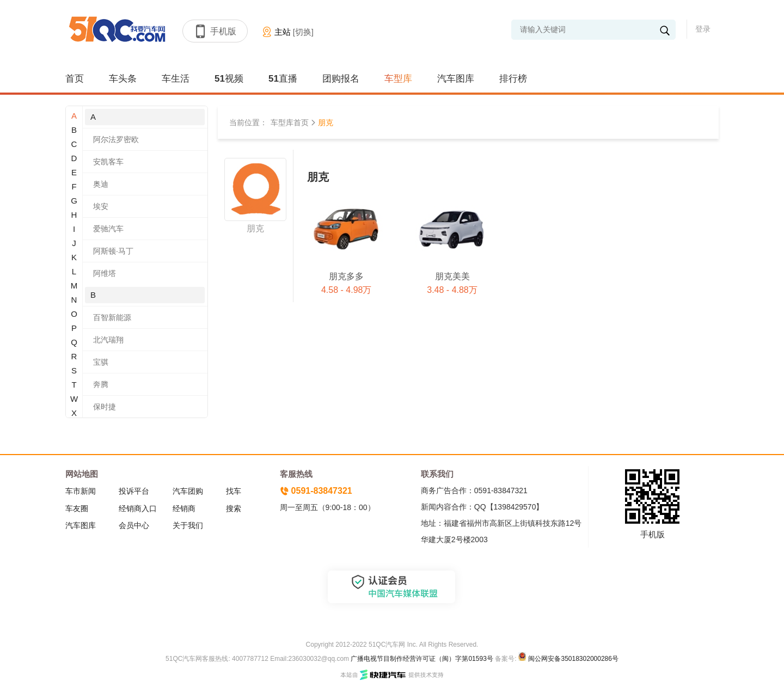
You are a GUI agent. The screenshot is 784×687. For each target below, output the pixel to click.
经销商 (184, 508)
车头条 (123, 79)
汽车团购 (188, 491)
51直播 (283, 79)
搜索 (234, 508)
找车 (234, 491)
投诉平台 (134, 491)
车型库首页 (290, 122)
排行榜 (513, 79)
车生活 (176, 79)
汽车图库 (456, 79)
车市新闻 (81, 491)
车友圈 (77, 508)
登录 (703, 29)
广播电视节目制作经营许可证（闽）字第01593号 (422, 659)
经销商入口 (138, 508)
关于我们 (188, 525)
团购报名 (341, 79)
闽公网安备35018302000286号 (573, 659)
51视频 (229, 79)
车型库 (398, 79)
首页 (75, 79)
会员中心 (134, 525)
